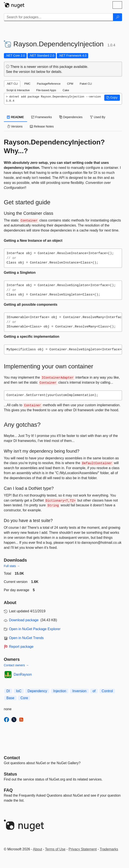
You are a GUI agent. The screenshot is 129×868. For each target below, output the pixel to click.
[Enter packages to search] (59, 17)
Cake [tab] (66, 90)
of (94, 691)
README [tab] (16, 117)
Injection (60, 691)
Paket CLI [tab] (86, 84)
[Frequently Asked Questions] (8, 790)
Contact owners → (16, 665)
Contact (12, 758)
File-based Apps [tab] (46, 90)
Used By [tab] (98, 117)
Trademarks (109, 849)
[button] (112, 98)
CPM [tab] (70, 84)
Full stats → (12, 566)
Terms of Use (55, 849)
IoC (19, 691)
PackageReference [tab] (49, 84)
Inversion (79, 691)
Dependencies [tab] (71, 117)
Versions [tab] (15, 126)
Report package (21, 647)
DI (8, 691)
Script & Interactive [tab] (18, 90)
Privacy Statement (83, 849)
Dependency (37, 691)
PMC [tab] (27, 84)
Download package (24, 620)
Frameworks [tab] (42, 117)
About (38, 849)
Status (11, 774)
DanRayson (23, 674)
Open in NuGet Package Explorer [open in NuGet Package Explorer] (35, 629)
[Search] (118, 17)
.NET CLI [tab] (12, 84)
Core (24, 698)
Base (10, 698)
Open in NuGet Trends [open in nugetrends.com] (26, 638)
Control (107, 691)
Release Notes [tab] (42, 126)
